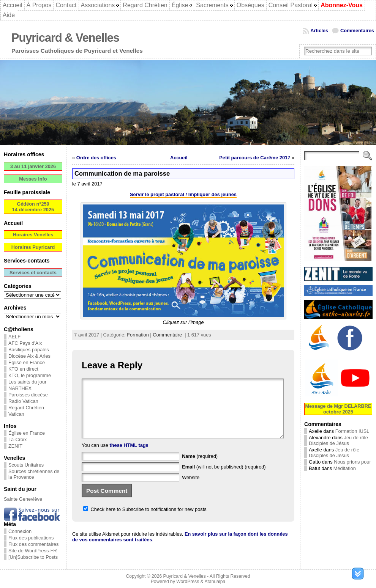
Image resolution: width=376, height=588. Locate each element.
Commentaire (167, 335)
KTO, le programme (30, 375)
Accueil (179, 158)
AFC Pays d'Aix (25, 343)
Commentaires (357, 31)
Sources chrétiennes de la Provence (34, 474)
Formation (138, 335)
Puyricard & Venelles (65, 38)
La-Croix (17, 439)
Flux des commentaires (33, 544)
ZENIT (15, 446)
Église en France (27, 362)
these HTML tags (129, 457)
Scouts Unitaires (26, 465)
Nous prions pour (352, 462)
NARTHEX (20, 388)
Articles (319, 31)
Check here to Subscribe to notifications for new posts (145, 521)
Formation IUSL (352, 431)
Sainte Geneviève (23, 499)
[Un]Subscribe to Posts (33, 557)
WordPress (188, 582)
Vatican (16, 414)
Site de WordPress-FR (33, 551)
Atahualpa (215, 582)
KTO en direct (23, 369)
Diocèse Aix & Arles (29, 356)
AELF (14, 337)
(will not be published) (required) (224, 478)
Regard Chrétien (26, 408)
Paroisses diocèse (28, 395)
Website (191, 489)
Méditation (345, 468)
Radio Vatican (23, 401)
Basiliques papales (29, 350)
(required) (200, 468)
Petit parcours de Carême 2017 (255, 158)
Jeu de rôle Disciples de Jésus (338, 440)
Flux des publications (31, 538)
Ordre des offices (96, 158)
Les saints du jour (27, 382)
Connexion (20, 531)
